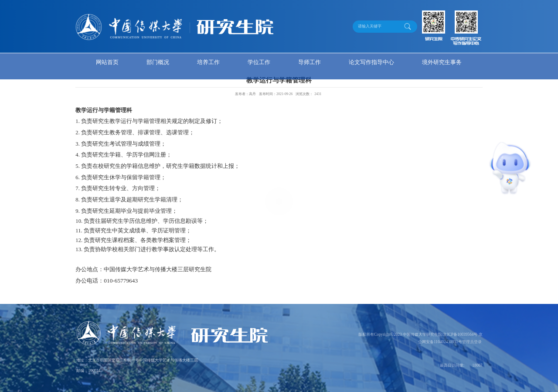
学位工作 (259, 62)
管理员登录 (472, 342)
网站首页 (107, 62)
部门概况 (158, 62)
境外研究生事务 (442, 62)
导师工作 (310, 62)
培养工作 (208, 62)
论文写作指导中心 (371, 62)
